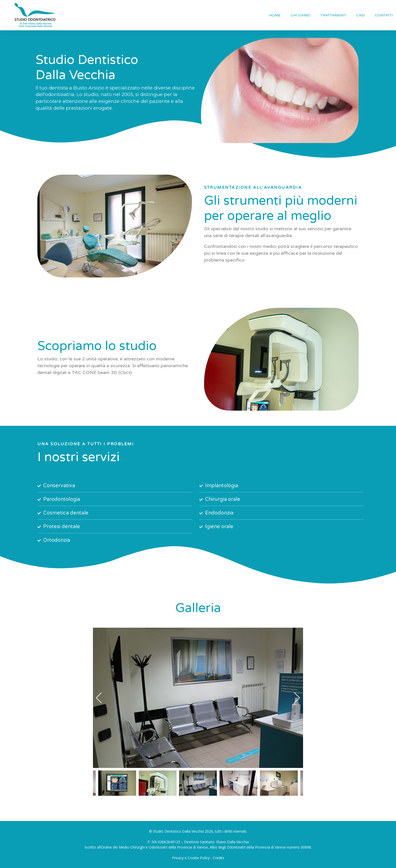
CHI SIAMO (301, 15)
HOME (275, 15)
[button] (99, 698)
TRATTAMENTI (333, 15)
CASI (361, 15)
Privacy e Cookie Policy (191, 858)
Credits (219, 858)
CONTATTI (384, 15)
